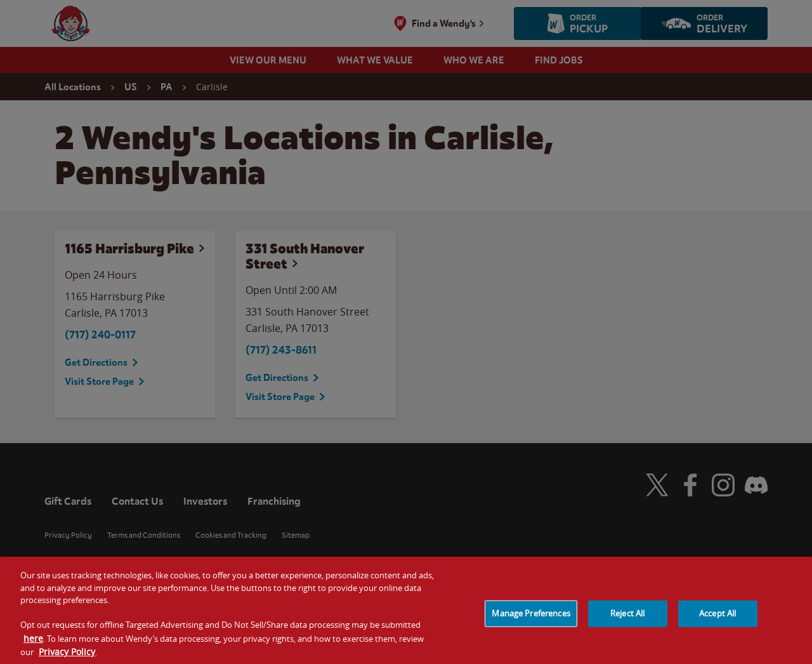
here (33, 644)
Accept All (717, 620)
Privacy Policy (67, 658)
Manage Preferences (531, 620)
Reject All (627, 620)
